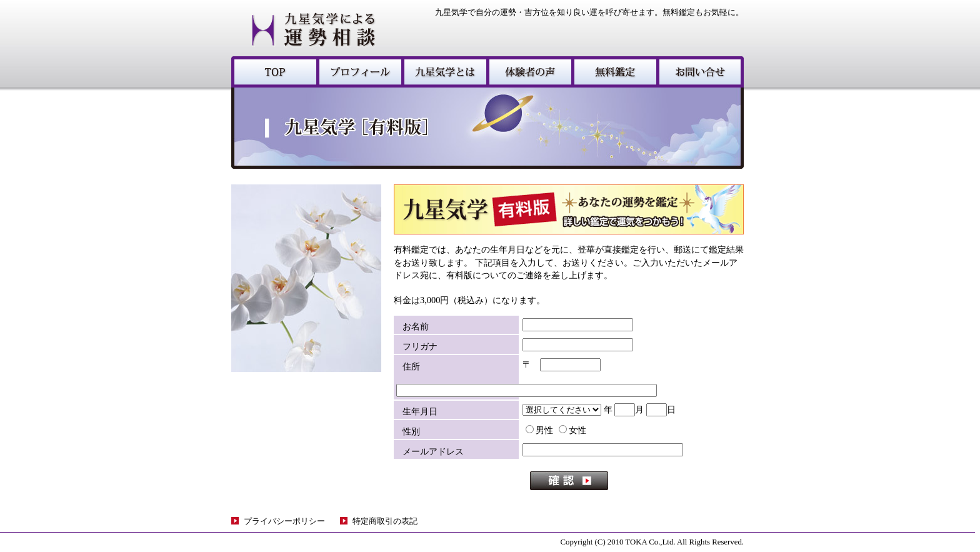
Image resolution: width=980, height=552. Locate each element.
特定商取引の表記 (385, 521)
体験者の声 (529, 72)
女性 (572, 430)
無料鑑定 (614, 72)
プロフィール (359, 72)
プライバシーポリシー (284, 521)
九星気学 (274, 72)
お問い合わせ (700, 72)
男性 (539, 430)
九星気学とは (444, 72)
